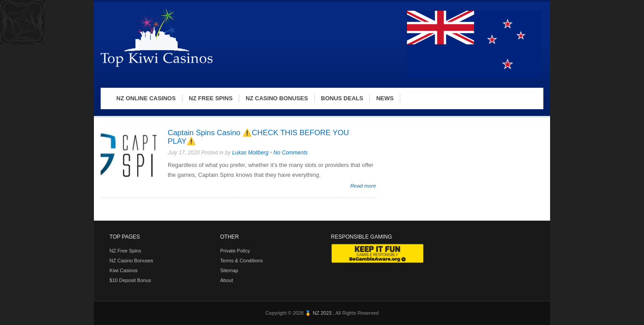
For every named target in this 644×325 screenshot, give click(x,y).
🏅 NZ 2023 (319, 313)
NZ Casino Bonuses (131, 261)
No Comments (290, 153)
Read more (363, 186)
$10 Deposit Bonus (130, 280)
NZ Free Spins (125, 251)
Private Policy (235, 251)
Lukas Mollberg (250, 153)
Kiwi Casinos (124, 270)
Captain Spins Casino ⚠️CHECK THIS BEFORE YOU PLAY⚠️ (258, 137)
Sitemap (229, 270)
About (227, 280)
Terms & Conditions (241, 261)
